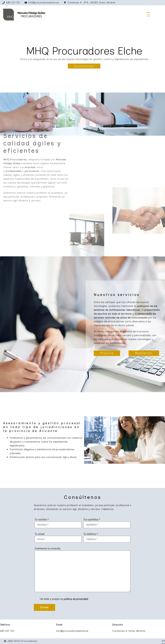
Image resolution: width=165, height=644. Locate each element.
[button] (148, 14)
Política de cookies (148, 641)
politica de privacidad (76, 599)
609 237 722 (7, 631)
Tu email (40, 534)
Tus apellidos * (92, 520)
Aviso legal (101, 641)
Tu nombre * (42, 520)
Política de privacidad (122, 641)
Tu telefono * (91, 534)
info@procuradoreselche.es (72, 631)
